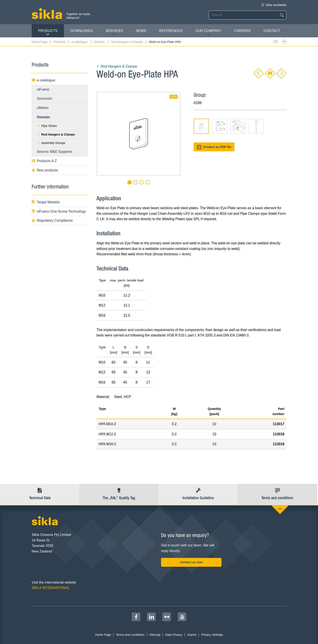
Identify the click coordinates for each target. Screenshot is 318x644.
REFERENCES (171, 31)
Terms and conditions (130, 635)
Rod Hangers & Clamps (129, 42)
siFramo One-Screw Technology (59, 211)
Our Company (208, 32)
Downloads (81, 31)
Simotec (102, 42)
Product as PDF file (214, 147)
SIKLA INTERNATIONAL (51, 588)
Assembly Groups (51, 143)
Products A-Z (44, 161)
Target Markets (46, 202)
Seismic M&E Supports (55, 152)
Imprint (192, 635)
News (141, 31)
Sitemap (155, 635)
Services (114, 32)
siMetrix (43, 108)
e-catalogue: (82, 42)
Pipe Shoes (47, 126)
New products (45, 170)
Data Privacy (174, 635)
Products (48, 32)
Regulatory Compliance (52, 220)
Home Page (42, 42)
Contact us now (191, 562)
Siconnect (44, 99)
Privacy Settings (212, 635)
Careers (242, 31)
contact (272, 31)
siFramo (43, 89)
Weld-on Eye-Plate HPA (165, 42)
